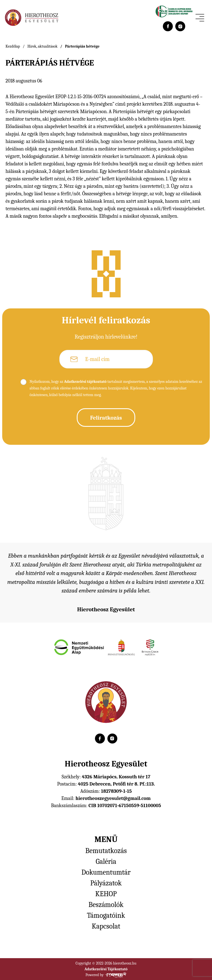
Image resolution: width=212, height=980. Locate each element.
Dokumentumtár (106, 872)
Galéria (106, 862)
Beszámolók (106, 905)
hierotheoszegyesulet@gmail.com (113, 798)
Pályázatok (106, 883)
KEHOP (106, 894)
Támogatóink (106, 916)
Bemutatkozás (106, 851)
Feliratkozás (106, 418)
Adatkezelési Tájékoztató (106, 969)
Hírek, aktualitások (42, 46)
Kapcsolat (106, 926)
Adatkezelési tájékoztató (85, 382)
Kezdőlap (13, 46)
